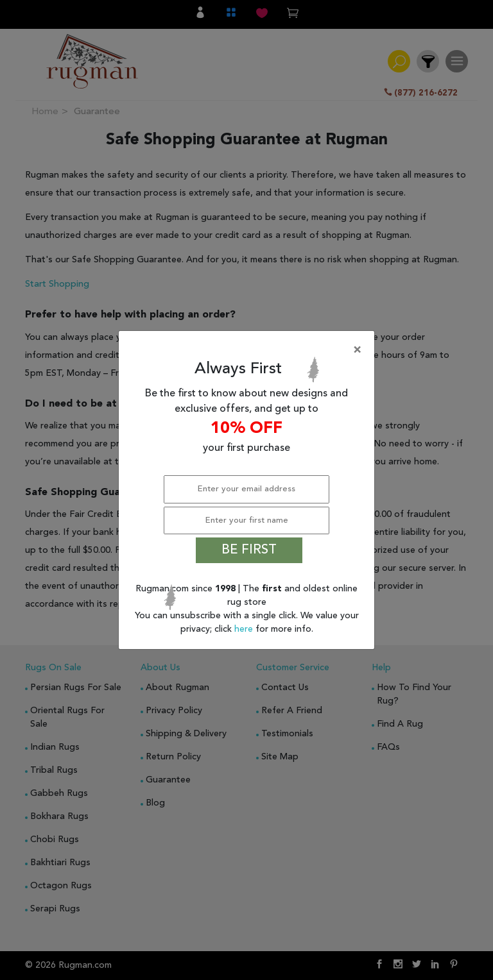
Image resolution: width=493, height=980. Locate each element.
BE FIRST (249, 550)
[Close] (249, 350)
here (245, 629)
